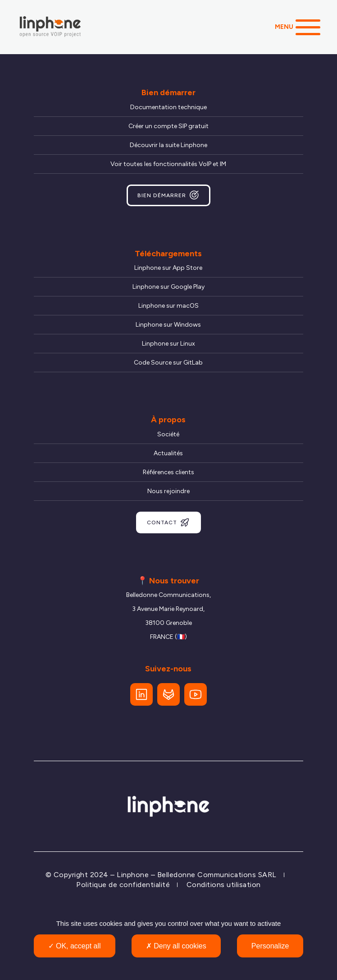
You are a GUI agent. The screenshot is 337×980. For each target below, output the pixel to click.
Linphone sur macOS (168, 306)
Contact (168, 522)
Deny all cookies (176, 946)
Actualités (168, 453)
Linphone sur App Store (168, 268)
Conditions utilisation (224, 885)
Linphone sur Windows (168, 325)
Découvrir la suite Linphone (168, 145)
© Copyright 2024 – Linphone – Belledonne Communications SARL (161, 875)
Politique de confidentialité (123, 885)
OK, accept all (75, 946)
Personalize (270, 946)
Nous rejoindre (168, 491)
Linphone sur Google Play (168, 287)
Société (168, 434)
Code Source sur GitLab (168, 363)
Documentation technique (168, 107)
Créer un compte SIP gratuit (168, 126)
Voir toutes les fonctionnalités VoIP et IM (168, 164)
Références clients (168, 472)
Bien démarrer (168, 195)
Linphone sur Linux (168, 344)
